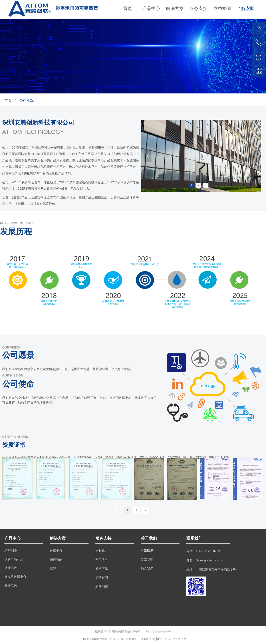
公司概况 (26, 100)
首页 (8, 100)
